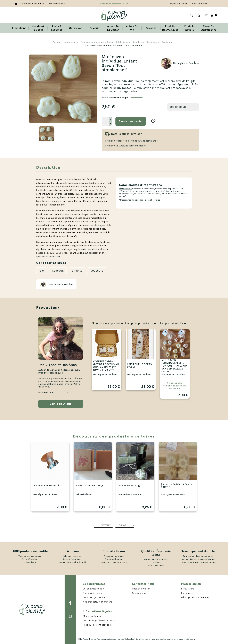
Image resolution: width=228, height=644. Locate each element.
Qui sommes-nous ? (93, 589)
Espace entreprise (179, 4)
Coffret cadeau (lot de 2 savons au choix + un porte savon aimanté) (106, 366)
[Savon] (183, 107)
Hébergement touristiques (195, 597)
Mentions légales (92, 616)
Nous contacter (200, 4)
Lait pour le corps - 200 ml (140, 366)
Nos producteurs (57, 4)
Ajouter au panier (131, 121)
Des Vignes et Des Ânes (105, 374)
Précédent (106, 525)
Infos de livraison (141, 589)
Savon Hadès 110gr (130, 486)
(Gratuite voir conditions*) (133, 146)
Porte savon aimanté (46, 486)
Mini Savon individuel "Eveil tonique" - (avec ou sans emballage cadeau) (174, 366)
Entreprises (187, 593)
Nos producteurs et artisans (97, 602)
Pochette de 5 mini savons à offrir (177, 486)
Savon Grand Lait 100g (89, 486)
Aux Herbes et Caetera (130, 494)
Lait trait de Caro (84, 494)
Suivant (122, 525)
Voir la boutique (61, 404)
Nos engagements (92, 593)
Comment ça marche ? (33, 4)
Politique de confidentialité (97, 625)
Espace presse (140, 593)
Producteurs (188, 589)
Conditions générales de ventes (99, 620)
